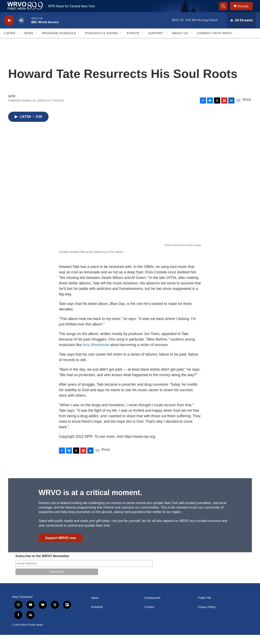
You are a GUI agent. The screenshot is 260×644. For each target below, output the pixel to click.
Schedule (97, 616)
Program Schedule (59, 42)
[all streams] (241, 29)
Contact (149, 616)
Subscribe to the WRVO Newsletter (42, 565)
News (29, 42)
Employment (152, 607)
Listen (10, 42)
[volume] (21, 30)
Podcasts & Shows (101, 42)
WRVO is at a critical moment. (90, 502)
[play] (9, 30)
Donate (246, 11)
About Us (180, 42)
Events (133, 42)
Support (156, 42)
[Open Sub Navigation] (18, 42)
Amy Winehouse (96, 354)
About (95, 607)
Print (247, 109)
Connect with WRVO (214, 42)
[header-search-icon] (225, 11)
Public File (205, 607)
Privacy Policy (207, 616)
